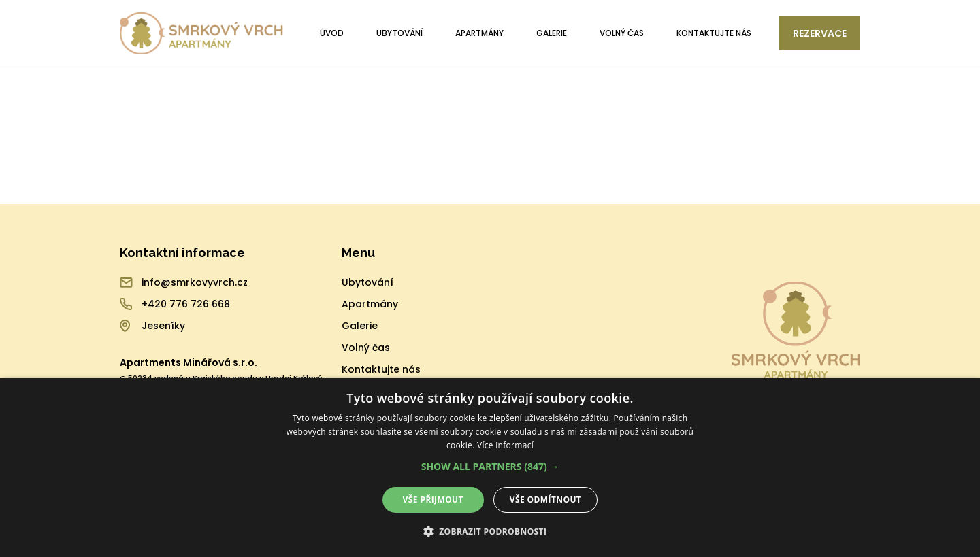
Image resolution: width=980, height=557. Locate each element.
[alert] (490, 468)
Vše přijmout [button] (433, 500)
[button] (490, 467)
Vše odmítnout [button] (545, 500)
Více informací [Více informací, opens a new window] (505, 445)
